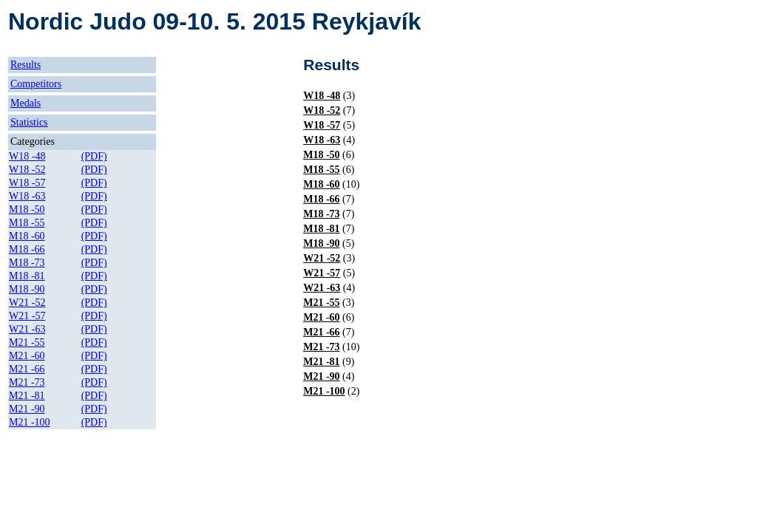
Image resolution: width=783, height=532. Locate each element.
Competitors (36, 84)
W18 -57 (27, 183)
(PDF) (94, 156)
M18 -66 (27, 249)
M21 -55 (27, 342)
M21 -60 (27, 356)
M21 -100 (30, 422)
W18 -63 (27, 196)
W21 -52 (27, 303)
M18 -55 (27, 223)
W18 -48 (27, 156)
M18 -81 (27, 276)
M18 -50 (27, 209)
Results (26, 65)
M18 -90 (27, 289)
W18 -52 (27, 170)
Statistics (29, 122)
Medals (26, 103)
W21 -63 (27, 329)
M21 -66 (27, 369)
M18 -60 (27, 236)
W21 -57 (27, 316)
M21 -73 (27, 382)
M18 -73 (27, 263)
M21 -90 (27, 409)
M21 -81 (27, 396)
